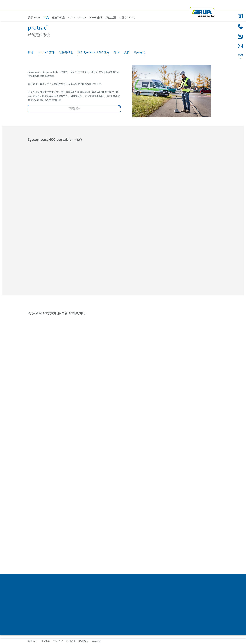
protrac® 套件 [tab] (46, 53)
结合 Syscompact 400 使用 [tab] (93, 53)
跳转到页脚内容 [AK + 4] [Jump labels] (0, 0)
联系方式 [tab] (140, 53)
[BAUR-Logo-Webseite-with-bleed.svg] (202, 11)
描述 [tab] (31, 53)
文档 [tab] (127, 53)
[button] (240, 17)
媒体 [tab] (117, 53)
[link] (46, 11)
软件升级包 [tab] (66, 53)
